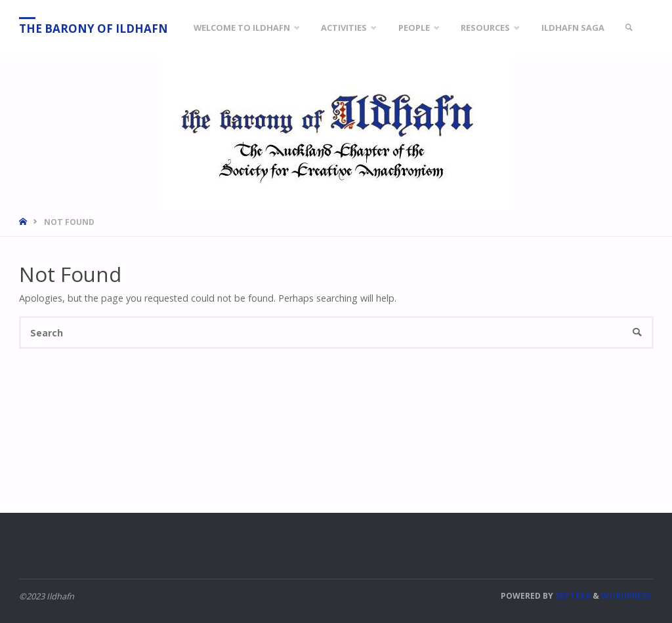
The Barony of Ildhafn (94, 29)
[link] (629, 28)
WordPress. (627, 596)
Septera (572, 596)
